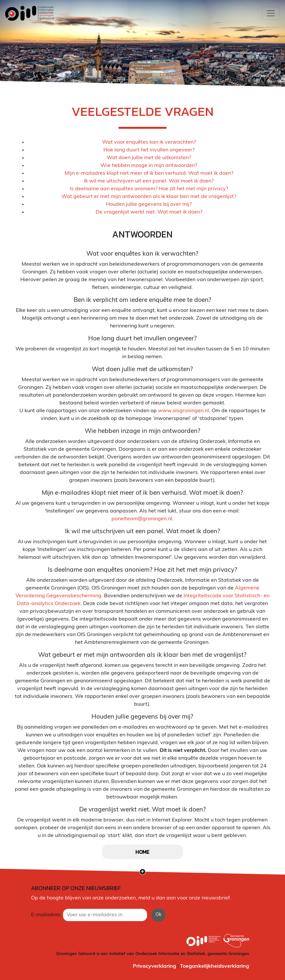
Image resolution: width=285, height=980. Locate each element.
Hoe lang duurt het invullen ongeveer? (149, 150)
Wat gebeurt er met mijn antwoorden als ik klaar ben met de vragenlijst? (149, 197)
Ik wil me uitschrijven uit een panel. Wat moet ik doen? (149, 181)
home (142, 852)
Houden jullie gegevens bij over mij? (149, 204)
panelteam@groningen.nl (142, 519)
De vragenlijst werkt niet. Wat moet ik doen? (149, 212)
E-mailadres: (46, 915)
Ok (158, 915)
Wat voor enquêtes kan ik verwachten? (149, 142)
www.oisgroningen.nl (184, 411)
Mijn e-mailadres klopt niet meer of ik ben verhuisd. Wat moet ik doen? (149, 173)
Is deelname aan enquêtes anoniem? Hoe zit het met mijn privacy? (149, 189)
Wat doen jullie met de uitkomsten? (149, 158)
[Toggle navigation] (271, 13)
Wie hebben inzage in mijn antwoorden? (149, 166)
